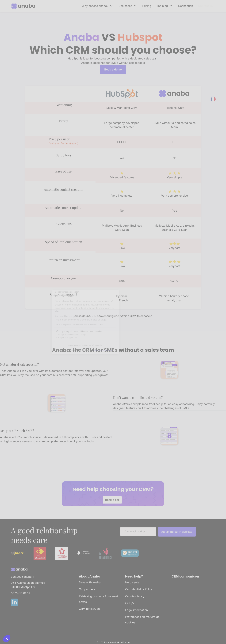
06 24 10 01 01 (20, 593)
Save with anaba (90, 582)
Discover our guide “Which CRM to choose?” (123, 316)
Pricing (147, 6)
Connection (186, 6)
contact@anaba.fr (23, 577)
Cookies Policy (135, 596)
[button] (98, 6)
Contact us (205, 6)
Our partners (87, 589)
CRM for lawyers (90, 609)
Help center (133, 582)
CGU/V (130, 603)
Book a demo (113, 69)
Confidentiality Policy (139, 589)
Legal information (136, 610)
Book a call (112, 500)
